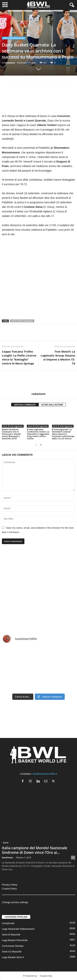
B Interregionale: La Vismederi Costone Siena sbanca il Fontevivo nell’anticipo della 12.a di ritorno (63, 434)
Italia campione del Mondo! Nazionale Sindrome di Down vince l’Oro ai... (35, 850)
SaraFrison (7, 857)
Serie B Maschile (11, 935)
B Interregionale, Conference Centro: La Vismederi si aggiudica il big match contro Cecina (38, 434)
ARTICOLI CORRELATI (25, 405)
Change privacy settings (15, 902)
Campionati (8, 923)
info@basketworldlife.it (45, 774)
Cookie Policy (9, 889)
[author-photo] (38, 381)
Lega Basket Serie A (13, 957)
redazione (10, 63)
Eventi (6, 843)
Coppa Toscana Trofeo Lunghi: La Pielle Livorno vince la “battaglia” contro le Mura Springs (19, 357)
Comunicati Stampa (13, 946)
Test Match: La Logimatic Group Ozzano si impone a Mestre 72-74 (58, 357)
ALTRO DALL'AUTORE (52, 405)
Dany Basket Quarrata (22, 321)
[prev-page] (36, 445)
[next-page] (41, 445)
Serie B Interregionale (14, 38)
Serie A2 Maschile (12, 952)
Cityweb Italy (46, 976)
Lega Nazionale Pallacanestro (18, 929)
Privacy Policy (10, 885)
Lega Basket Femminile (15, 940)
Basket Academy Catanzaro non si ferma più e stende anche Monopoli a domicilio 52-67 (11, 434)
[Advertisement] (38, 101)
